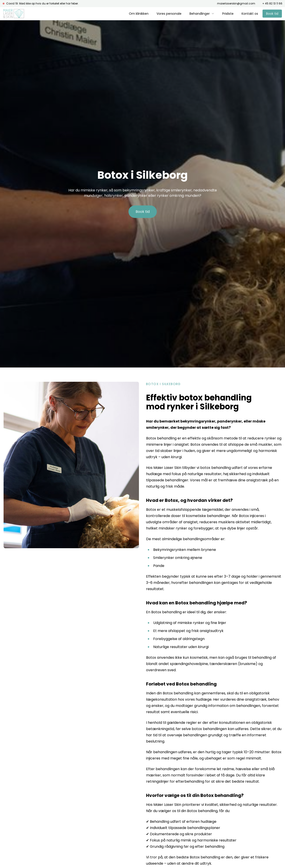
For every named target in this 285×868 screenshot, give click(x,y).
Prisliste (228, 14)
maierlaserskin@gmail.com (236, 4)
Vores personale (169, 14)
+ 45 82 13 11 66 (272, 4)
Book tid (272, 14)
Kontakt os (250, 14)
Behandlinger (202, 14)
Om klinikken (139, 14)
